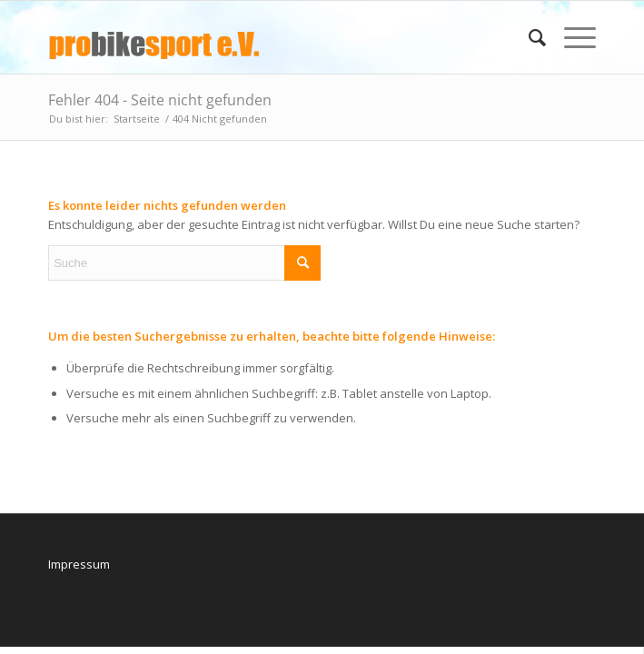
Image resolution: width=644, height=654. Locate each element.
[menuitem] (528, 37)
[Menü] (571, 37)
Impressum (79, 564)
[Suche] (528, 37)
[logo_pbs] (267, 37)
